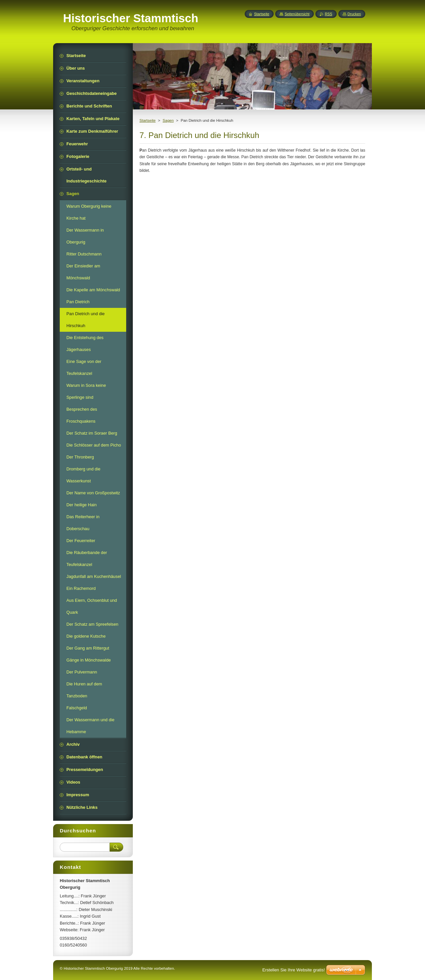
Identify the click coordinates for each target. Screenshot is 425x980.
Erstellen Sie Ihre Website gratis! (294, 970)
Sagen (168, 120)
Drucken (354, 14)
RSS (328, 14)
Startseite (148, 120)
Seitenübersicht (297, 14)
